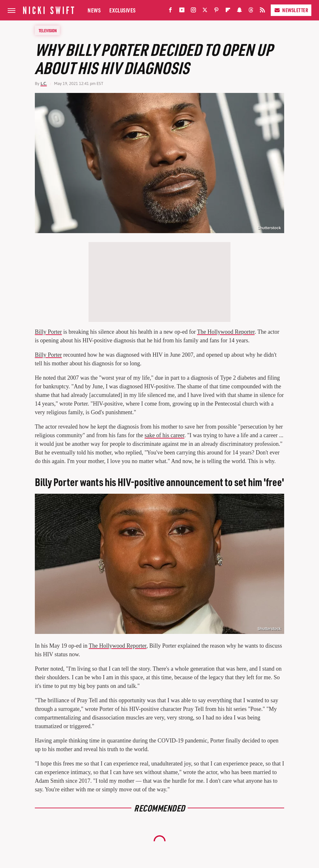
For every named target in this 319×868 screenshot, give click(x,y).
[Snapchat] (239, 11)
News (94, 10)
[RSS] (262, 11)
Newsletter (291, 10)
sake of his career (164, 435)
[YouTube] (182, 11)
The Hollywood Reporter (226, 332)
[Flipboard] (228, 11)
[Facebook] (170, 11)
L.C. (44, 84)
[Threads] (251, 11)
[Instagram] (193, 11)
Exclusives (123, 10)
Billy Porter (48, 332)
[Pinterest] (216, 11)
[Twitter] (205, 11)
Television (48, 30)
